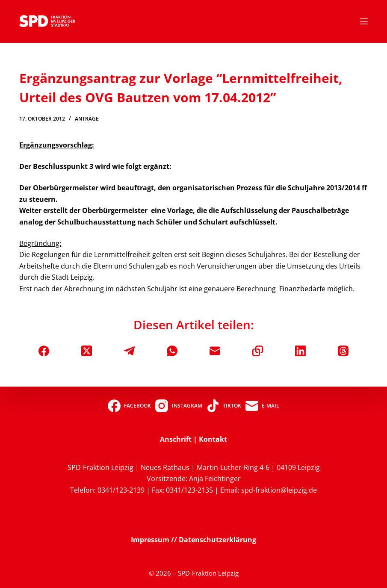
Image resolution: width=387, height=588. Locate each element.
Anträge (87, 119)
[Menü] (364, 21)
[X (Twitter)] (87, 351)
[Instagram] (179, 406)
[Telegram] (129, 351)
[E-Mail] (215, 351)
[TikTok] (224, 406)
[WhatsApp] (172, 351)
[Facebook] (44, 351)
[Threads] (343, 351)
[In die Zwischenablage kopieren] (258, 351)
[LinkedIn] (300, 351)
